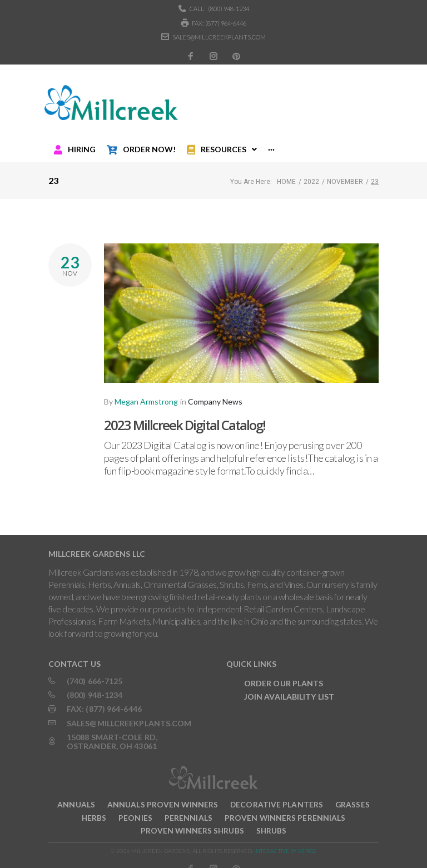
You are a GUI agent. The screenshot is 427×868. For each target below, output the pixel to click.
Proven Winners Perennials (285, 808)
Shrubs (272, 821)
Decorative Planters (277, 794)
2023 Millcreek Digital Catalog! (185, 415)
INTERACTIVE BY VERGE (285, 841)
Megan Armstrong (146, 391)
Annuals (76, 794)
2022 (311, 172)
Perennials (188, 808)
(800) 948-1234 (229, 9)
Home (286, 172)
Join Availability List (289, 687)
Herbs (94, 808)
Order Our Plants (284, 673)
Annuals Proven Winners (163, 794)
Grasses (352, 794)
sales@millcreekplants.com (219, 37)
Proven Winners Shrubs (192, 821)
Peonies (135, 808)
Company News (215, 391)
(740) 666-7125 (95, 671)
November (345, 172)
